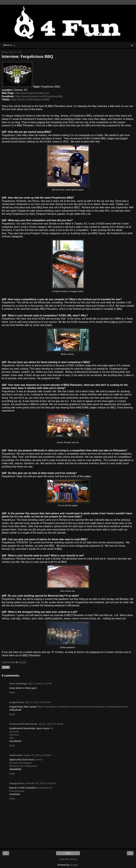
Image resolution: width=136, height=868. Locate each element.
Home (68, 853)
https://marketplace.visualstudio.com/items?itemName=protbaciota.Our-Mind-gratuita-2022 (83, 707)
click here (14, 732)
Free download (17, 791)
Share (6, 667)
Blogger (74, 865)
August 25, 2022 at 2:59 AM (37, 755)
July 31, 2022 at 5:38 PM (51, 724)
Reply (12, 692)
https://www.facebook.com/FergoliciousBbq (39, 96)
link (52, 728)
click (11, 738)
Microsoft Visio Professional (23, 766)
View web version (68, 859)
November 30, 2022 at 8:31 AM (40, 783)
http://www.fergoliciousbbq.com (32, 93)
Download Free (45, 788)
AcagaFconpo (17, 702)
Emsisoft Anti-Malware (20, 763)
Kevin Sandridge (18, 684)
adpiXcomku (16, 755)
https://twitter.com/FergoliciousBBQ (30, 100)
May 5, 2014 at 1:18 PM (40, 684)
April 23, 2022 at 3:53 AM (38, 702)
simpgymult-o (17, 783)
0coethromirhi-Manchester (23, 724)
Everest (38, 760)
